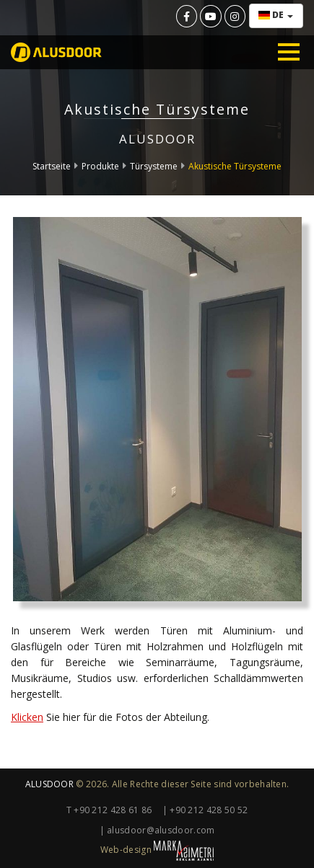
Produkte (100, 166)
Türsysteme (154, 166)
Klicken (27, 717)
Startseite (52, 166)
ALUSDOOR (49, 784)
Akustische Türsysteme (235, 166)
